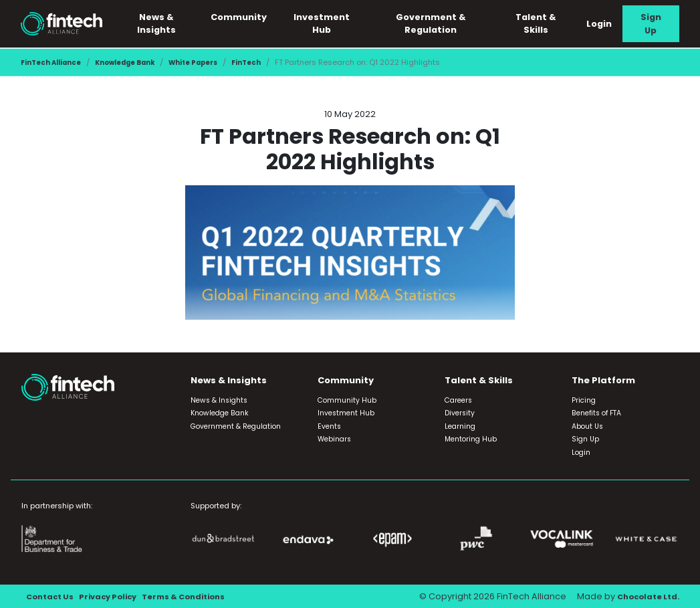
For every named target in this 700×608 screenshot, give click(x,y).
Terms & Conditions (202, 596)
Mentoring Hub (471, 439)
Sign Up (652, 23)
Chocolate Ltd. (645, 596)
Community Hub (347, 400)
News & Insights (168, 23)
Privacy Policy (117, 596)
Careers (458, 400)
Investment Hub (331, 23)
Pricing (584, 400)
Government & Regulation (438, 23)
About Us (587, 426)
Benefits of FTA (596, 413)
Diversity (460, 413)
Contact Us (52, 596)
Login (602, 24)
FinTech (274, 62)
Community (250, 17)
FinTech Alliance (54, 62)
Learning (460, 426)
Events (329, 426)
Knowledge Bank (138, 62)
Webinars (334, 439)
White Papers (216, 62)
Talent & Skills (539, 23)
